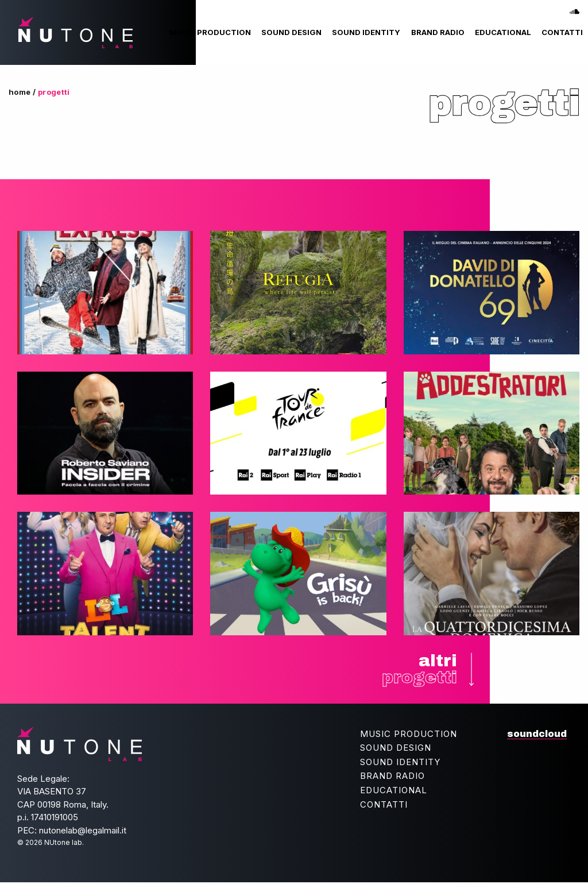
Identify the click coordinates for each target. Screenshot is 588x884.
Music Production (210, 32)
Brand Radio (438, 32)
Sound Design (291, 32)
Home (20, 92)
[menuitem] (210, 32)
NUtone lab (74, 32)
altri (419, 670)
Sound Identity (366, 32)
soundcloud (575, 8)
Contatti (562, 32)
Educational (503, 32)
